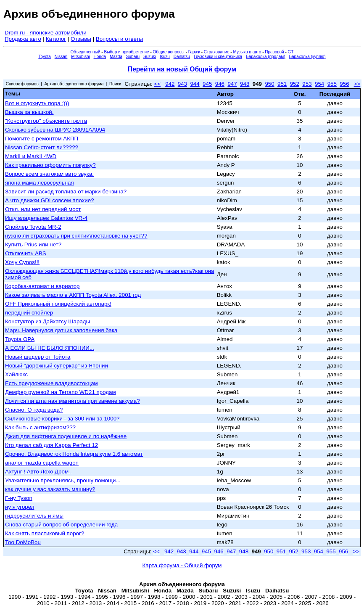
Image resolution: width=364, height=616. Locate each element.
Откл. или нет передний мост (43, 209)
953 (307, 84)
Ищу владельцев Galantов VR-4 (46, 218)
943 (182, 84)
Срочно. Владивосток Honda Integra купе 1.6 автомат (74, 454)
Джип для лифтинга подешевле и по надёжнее (66, 436)
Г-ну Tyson (19, 498)
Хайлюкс (16, 374)
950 (269, 84)
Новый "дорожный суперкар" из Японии (57, 366)
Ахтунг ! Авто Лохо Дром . (38, 472)
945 (207, 84)
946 (220, 84)
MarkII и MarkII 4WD (31, 156)
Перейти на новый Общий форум (182, 69)
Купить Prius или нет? (33, 245)
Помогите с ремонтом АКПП (42, 139)
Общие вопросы (169, 52)
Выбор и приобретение (126, 52)
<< (157, 84)
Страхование (217, 52)
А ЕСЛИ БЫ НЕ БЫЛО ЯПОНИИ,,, (50, 348)
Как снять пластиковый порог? (45, 533)
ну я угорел (20, 507)
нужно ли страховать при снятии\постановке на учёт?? (76, 236)
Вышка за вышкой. (29, 112)
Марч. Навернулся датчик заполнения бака (61, 330)
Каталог (56, 39)
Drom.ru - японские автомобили (46, 33)
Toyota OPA (20, 339)
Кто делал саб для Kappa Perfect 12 (51, 445)
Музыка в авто (247, 52)
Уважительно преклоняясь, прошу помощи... (63, 480)
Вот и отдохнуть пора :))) (37, 103)
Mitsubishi (80, 57)
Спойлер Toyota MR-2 (33, 227)
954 (319, 84)
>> (357, 84)
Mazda (116, 57)
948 (245, 84)
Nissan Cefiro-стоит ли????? (42, 147)
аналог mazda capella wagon (42, 463)
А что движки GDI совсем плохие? (50, 200)
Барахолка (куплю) (307, 57)
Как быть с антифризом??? (40, 427)
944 (195, 84)
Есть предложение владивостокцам (51, 383)
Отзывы (81, 39)
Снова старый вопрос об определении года (61, 525)
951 (282, 84)
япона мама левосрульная (40, 183)
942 (170, 84)
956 (344, 84)
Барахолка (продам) (266, 57)
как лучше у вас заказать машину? (50, 489)
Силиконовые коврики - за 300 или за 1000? (62, 419)
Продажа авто (23, 39)
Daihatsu (182, 57)
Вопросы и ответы (119, 39)
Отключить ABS (26, 253)
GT (291, 52)
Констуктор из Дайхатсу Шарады (47, 321)
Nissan (61, 57)
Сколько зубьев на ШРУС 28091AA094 (55, 130)
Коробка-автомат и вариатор (42, 286)
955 (332, 84)
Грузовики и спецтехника (218, 57)
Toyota (44, 57)
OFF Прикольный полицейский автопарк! (58, 304)
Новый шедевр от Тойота (38, 357)
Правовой (274, 52)
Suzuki (150, 57)
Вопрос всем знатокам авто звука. (49, 174)
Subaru (133, 57)
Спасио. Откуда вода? (34, 410)
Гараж (194, 52)
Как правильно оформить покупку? (50, 165)
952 (295, 84)
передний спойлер (29, 313)
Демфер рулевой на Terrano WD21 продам (61, 392)
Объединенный (86, 52)
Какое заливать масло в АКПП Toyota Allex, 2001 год (73, 295)
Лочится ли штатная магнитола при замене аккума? (73, 401)
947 (232, 84)
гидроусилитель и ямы (34, 516)
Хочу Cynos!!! (22, 262)
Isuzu (165, 57)
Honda (100, 57)
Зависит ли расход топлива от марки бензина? (66, 192)
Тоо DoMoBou (23, 542)
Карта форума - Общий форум (182, 565)
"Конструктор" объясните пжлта (46, 121)
